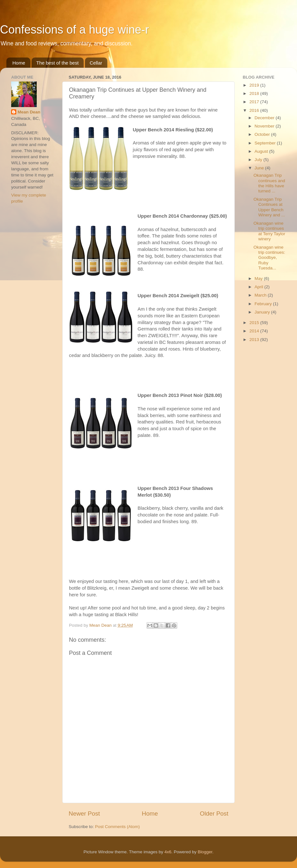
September (266, 143)
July (259, 160)
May (259, 279)
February (264, 304)
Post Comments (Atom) (118, 827)
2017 (255, 102)
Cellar (96, 63)
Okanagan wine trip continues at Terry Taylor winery (269, 231)
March (261, 295)
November (265, 126)
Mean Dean (29, 112)
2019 (255, 85)
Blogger (205, 852)
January (263, 312)
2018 (255, 93)
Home (19, 63)
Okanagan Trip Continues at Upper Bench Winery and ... (269, 207)
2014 (255, 331)
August (262, 151)
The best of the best (58, 63)
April (259, 287)
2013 (255, 340)
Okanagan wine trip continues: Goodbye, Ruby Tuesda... (269, 258)
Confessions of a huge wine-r (74, 30)
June (260, 168)
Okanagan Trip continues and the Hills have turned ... (269, 183)
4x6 (168, 852)
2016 (255, 110)
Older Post (214, 814)
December (265, 118)
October (263, 134)
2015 (255, 323)
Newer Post (84, 814)
